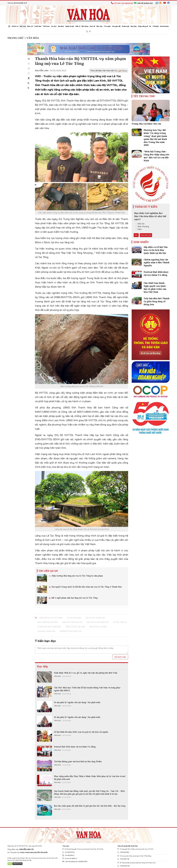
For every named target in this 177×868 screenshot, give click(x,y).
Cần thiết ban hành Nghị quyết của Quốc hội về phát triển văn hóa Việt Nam (155, 287)
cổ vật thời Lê (120, 622)
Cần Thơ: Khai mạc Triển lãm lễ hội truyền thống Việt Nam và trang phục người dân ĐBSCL (87, 689)
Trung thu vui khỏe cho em (146, 124)
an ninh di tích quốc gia (71, 631)
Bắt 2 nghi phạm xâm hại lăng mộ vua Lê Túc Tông (74, 598)
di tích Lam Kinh (74, 618)
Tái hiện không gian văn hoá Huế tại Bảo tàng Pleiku (78, 761)
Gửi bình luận (120, 657)
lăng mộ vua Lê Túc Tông (51, 618)
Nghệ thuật (70, 26)
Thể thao (46, 26)
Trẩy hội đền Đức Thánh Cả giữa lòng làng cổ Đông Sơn (157, 301)
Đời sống (85, 26)
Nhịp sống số (143, 26)
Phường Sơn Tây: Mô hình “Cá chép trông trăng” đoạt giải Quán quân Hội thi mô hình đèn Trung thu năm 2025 (155, 138)
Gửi (136, 235)
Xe (150, 26)
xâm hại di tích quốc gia (98, 622)
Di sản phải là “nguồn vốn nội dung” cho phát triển (77, 702)
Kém (139, 229)
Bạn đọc (134, 26)
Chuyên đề (116, 26)
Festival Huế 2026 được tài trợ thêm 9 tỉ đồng (75, 747)
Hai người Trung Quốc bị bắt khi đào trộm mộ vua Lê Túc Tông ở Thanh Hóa (86, 587)
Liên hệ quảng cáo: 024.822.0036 (75, 861)
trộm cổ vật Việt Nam (75, 627)
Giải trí (78, 26)
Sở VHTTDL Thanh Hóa (95, 618)
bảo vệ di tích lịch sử (72, 622)
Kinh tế (92, 26)
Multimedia (164, 26)
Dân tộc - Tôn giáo (104, 26)
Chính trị (15, 26)
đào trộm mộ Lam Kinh (48, 622)
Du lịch (54, 26)
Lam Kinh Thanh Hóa (46, 631)
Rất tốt (140, 224)
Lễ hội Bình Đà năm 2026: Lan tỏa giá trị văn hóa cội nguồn (81, 732)
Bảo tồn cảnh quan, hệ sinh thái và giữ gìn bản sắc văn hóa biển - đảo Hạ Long (90, 806)
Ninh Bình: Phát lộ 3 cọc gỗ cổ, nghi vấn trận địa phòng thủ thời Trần (86, 673)
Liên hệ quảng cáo (143, 3)
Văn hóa (23, 26)
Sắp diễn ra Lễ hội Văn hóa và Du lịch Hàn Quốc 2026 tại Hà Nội (156, 250)
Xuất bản (38, 26)
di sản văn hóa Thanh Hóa (49, 627)
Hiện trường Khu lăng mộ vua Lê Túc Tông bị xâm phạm (77, 576)
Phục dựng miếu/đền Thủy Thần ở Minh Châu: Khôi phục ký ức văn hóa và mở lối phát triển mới (90, 778)
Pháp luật (126, 26)
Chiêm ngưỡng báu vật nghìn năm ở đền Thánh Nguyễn (157, 263)
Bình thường (142, 226)
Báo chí (30, 26)
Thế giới (156, 26)
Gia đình (61, 26)
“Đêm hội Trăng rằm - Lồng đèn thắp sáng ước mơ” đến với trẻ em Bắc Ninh (157, 156)
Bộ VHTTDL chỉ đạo (98, 627)
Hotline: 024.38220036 (122, 3)
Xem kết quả (146, 235)
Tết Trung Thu (144, 96)
